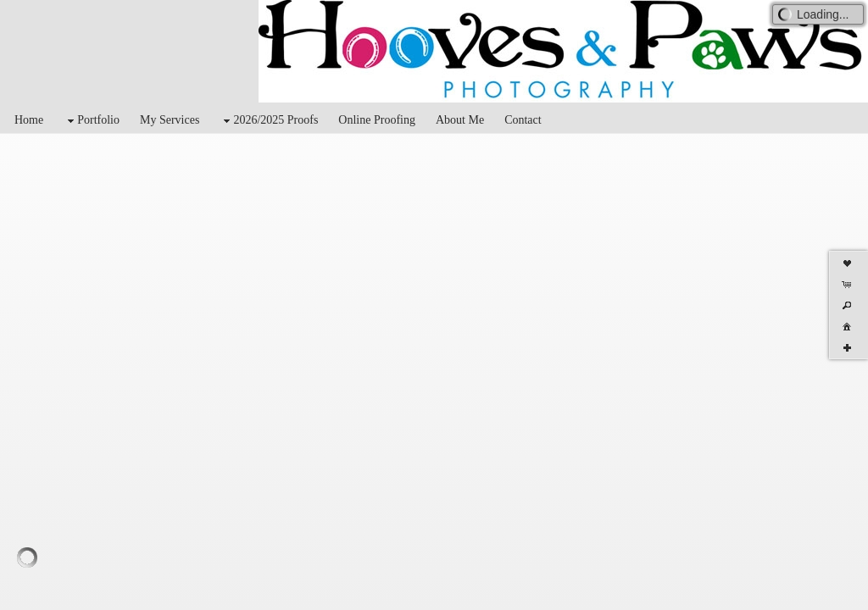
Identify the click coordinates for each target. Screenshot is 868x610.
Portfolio (92, 121)
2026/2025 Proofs (269, 121)
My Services (170, 120)
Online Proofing (377, 120)
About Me (460, 120)
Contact (523, 120)
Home (29, 120)
